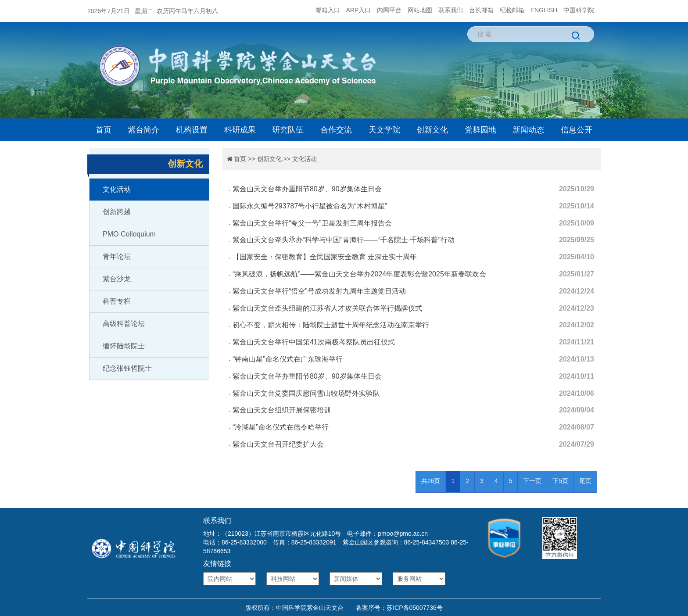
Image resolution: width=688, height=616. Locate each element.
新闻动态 (528, 130)
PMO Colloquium (129, 234)
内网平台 (389, 10)
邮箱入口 (328, 10)
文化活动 (117, 189)
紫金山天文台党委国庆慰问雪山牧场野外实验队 (306, 393)
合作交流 (336, 130)
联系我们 (451, 10)
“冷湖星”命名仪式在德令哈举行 (281, 427)
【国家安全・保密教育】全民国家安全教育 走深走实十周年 (325, 257)
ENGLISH (544, 10)
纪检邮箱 (512, 10)
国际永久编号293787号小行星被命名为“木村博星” (310, 206)
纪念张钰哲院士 (127, 368)
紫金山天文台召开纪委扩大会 (278, 444)
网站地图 (420, 10)
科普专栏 (117, 301)
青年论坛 (117, 256)
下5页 (560, 481)
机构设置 (192, 130)
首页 (104, 130)
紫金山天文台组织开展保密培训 (282, 410)
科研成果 (240, 130)
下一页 (532, 481)
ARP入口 (359, 10)
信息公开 (577, 130)
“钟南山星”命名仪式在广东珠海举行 (288, 359)
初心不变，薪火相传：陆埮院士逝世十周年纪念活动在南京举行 (331, 325)
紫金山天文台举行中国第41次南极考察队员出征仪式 (314, 342)
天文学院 (384, 130)
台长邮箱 (481, 10)
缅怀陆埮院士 (124, 346)
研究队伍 (288, 130)
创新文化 (432, 130)
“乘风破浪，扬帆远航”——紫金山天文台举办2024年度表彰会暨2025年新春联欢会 (359, 274)
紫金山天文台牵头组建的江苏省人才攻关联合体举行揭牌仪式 (327, 308)
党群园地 (480, 130)
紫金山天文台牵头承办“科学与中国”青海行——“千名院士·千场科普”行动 (344, 240)
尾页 (585, 481)
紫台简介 (143, 130)
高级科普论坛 (124, 324)
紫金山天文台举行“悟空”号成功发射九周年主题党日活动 (319, 291)
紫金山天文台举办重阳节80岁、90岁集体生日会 (307, 189)
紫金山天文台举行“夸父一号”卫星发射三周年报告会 (312, 223)
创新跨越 (117, 212)
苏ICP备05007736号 (415, 608)
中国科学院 (579, 10)
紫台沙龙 (117, 279)
